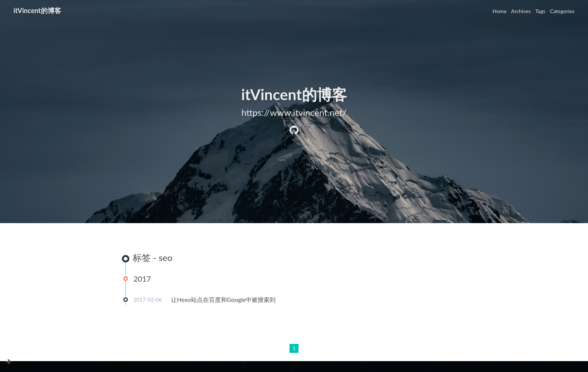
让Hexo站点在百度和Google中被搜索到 (223, 299)
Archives (521, 11)
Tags (540, 11)
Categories (562, 11)
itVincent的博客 (37, 10)
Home (499, 11)
